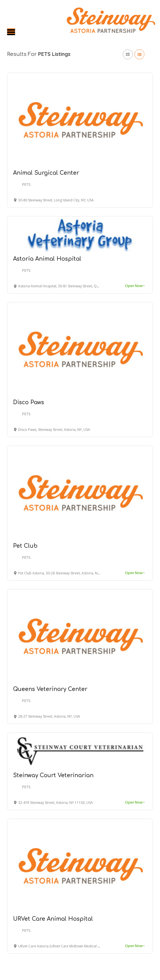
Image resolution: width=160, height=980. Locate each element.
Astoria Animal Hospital (47, 259)
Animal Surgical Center (46, 173)
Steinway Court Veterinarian (53, 775)
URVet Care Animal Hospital (53, 919)
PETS (26, 184)
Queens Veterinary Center (50, 689)
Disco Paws (29, 402)
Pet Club (25, 546)
